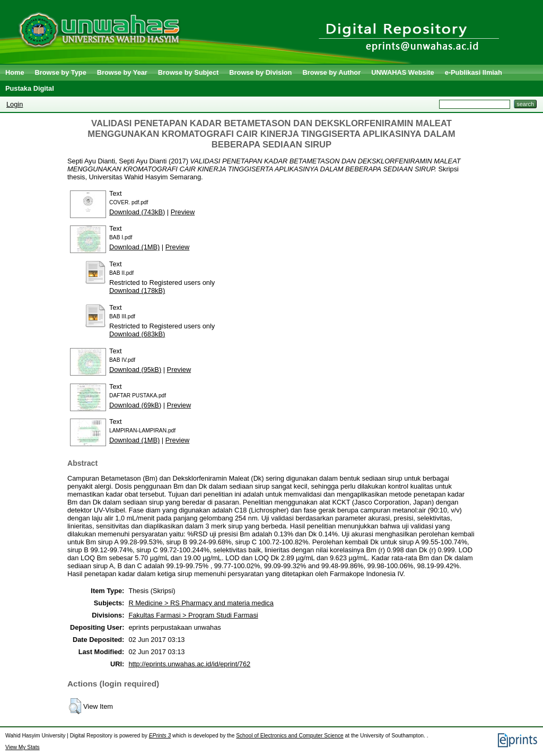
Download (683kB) (137, 334)
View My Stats (23, 747)
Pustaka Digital (30, 88)
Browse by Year (122, 72)
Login (15, 104)
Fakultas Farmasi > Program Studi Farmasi (193, 615)
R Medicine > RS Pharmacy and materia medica (201, 603)
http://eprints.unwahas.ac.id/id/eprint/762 (189, 664)
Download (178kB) (137, 290)
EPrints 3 (160, 736)
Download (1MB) (134, 247)
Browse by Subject (189, 72)
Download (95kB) (135, 370)
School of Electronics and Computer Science (290, 736)
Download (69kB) (135, 405)
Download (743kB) (137, 212)
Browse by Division (260, 72)
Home (15, 72)
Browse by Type (61, 72)
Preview (183, 212)
